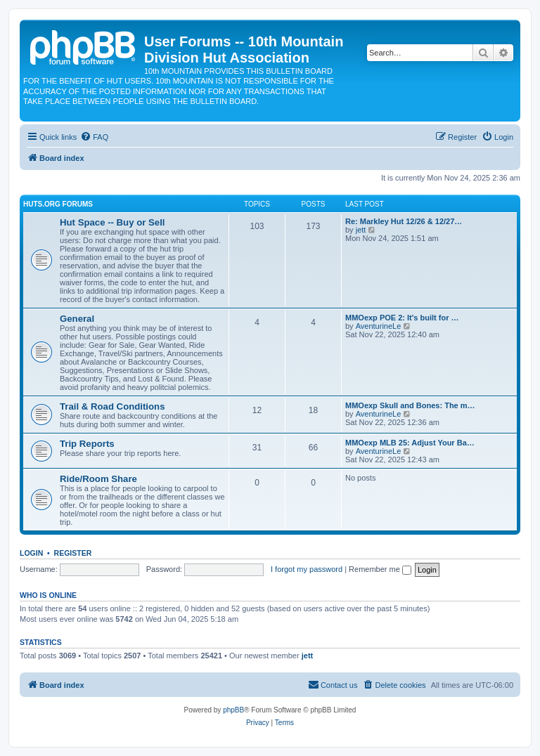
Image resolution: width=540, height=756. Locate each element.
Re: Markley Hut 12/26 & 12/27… (404, 221)
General (77, 319)
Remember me (380, 569)
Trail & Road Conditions (112, 406)
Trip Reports (87, 444)
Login (31, 553)
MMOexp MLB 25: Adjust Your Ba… (410, 443)
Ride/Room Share (98, 479)
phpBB (233, 710)
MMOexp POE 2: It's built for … (402, 318)
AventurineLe (379, 326)
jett (361, 230)
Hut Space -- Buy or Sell (112, 222)
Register (73, 553)
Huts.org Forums (58, 204)
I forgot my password (307, 569)
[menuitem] (94, 137)
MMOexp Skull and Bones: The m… (410, 405)
